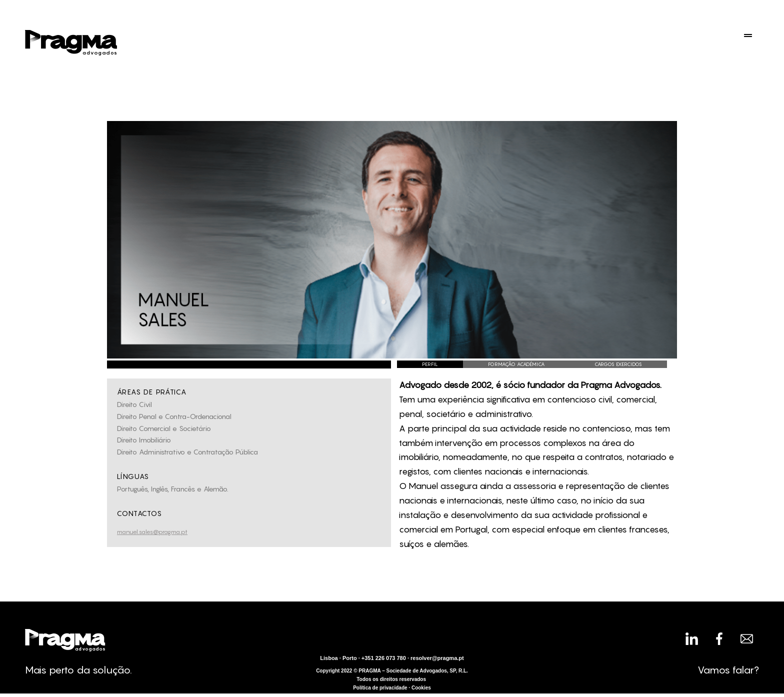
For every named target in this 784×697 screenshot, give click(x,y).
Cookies (421, 688)
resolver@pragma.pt (437, 658)
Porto (350, 658)
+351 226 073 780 (384, 658)
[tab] (430, 364)
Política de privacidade (380, 688)
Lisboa (329, 658)
